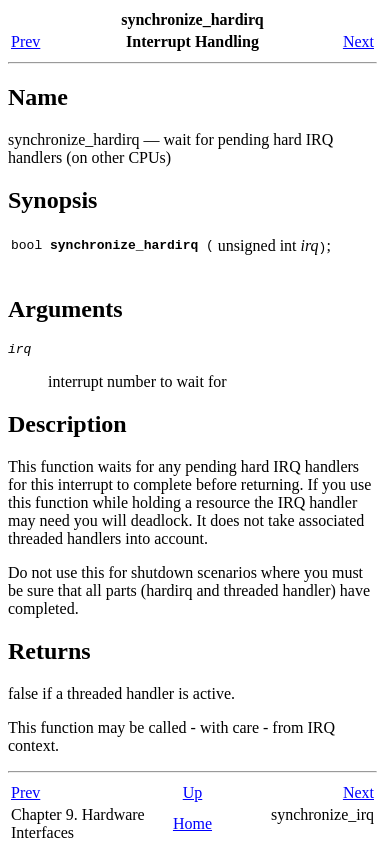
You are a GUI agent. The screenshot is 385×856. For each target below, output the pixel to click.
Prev (25, 41)
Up (193, 795)
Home (192, 826)
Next (358, 41)
